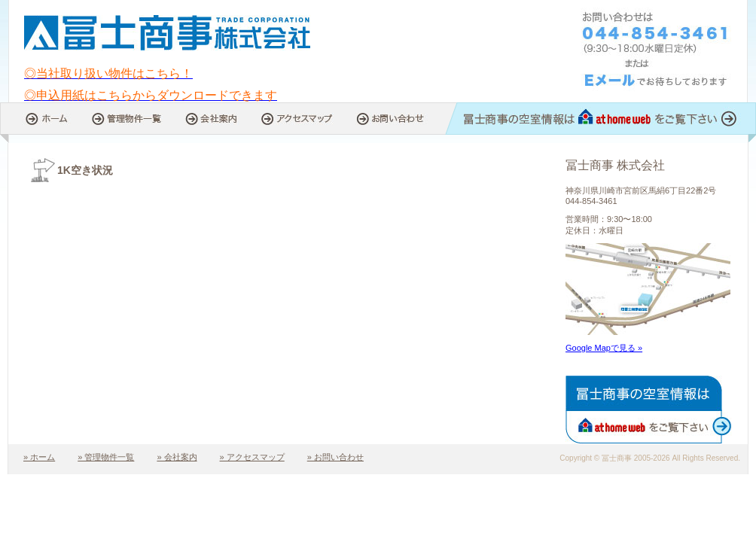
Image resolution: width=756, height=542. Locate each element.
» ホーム (39, 457)
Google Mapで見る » (604, 348)
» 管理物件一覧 (106, 457)
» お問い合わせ (335, 457)
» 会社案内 (177, 457)
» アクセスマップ (252, 457)
